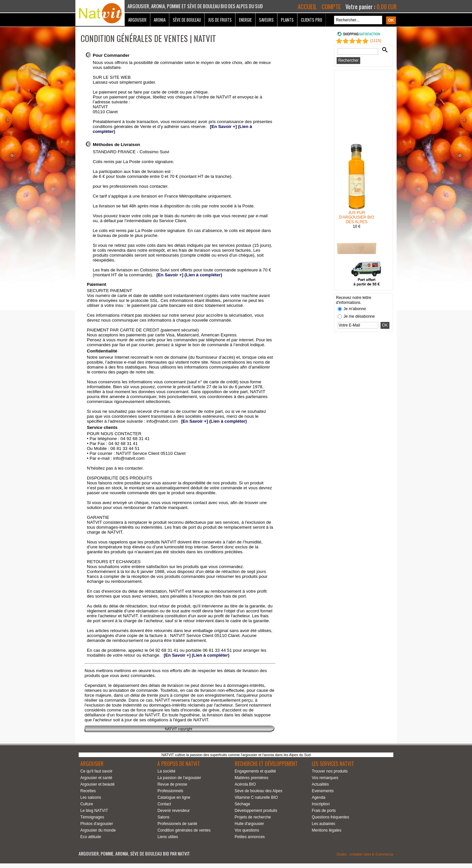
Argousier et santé (96, 778)
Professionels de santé (177, 824)
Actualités (320, 784)
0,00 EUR (387, 7)
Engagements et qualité (255, 771)
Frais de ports (324, 811)
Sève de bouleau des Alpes (258, 791)
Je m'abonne (355, 309)
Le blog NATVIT (94, 811)
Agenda (318, 797)
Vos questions (247, 830)
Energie (245, 20)
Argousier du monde (98, 830)
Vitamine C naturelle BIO (256, 797)
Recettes (88, 791)
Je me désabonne (359, 316)
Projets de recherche (253, 817)
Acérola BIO (245, 784)
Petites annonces (250, 837)
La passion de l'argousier (179, 778)
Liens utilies (168, 837)
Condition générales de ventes (184, 830)
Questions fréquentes (330, 817)
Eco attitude (91, 837)
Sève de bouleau (187, 20)
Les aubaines (323, 824)
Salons (163, 817)
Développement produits (256, 811)
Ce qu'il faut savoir (96, 771)
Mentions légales (326, 830)
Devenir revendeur (174, 811)
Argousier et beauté (98, 784)
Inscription (321, 804)
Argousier (137, 20)
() (376, 41)
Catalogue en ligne (174, 797)
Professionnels (170, 791)
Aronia (160, 20)
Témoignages (92, 817)
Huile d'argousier (249, 824)
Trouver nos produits (330, 771)
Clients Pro (312, 20)
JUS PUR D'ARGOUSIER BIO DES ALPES (357, 219)
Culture (87, 804)
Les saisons (91, 797)
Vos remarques (325, 778)
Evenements (323, 791)
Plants (287, 20)
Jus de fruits (220, 20)
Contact (164, 804)
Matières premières (252, 778)
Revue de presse (172, 784)
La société (166, 771)
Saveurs (266, 20)
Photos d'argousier (97, 824)
